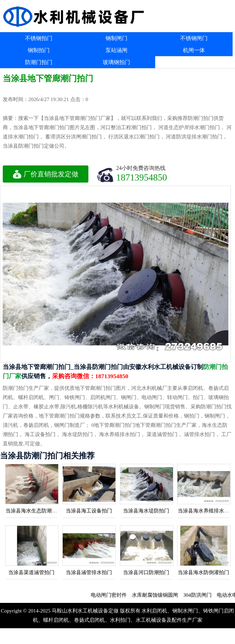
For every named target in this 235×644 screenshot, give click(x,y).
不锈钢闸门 (194, 38)
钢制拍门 (39, 50)
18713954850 (142, 177)
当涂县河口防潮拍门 (146, 572)
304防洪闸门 (202, 595)
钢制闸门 (116, 38)
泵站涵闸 (116, 50)
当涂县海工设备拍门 (89, 511)
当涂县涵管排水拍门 (89, 572)
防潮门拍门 (39, 62)
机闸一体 (194, 50)
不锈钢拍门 (39, 38)
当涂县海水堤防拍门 (146, 511)
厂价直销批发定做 (46, 174)
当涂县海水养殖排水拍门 (206, 511)
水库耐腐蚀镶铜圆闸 (159, 595)
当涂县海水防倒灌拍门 (203, 572)
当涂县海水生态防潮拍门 (34, 511)
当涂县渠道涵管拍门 (31, 572)
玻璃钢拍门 (116, 62)
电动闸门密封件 (113, 595)
